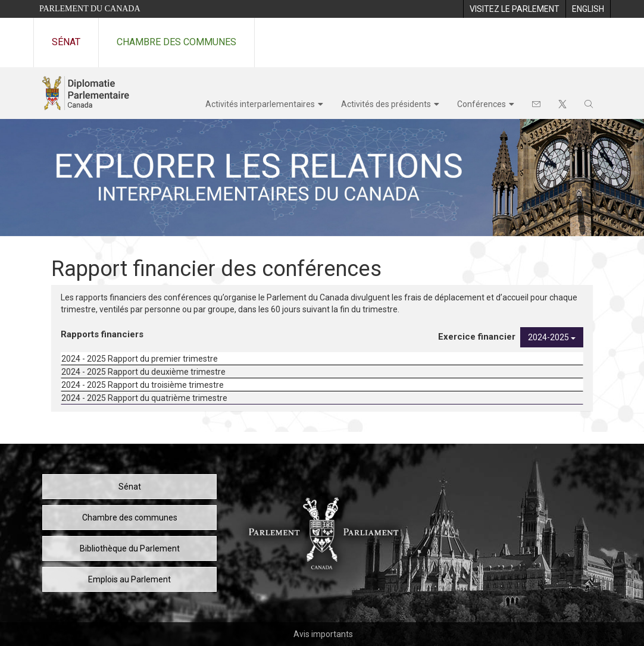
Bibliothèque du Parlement (130, 548)
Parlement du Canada (90, 9)
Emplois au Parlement (129, 579)
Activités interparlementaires (260, 104)
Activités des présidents (386, 104)
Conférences (482, 104)
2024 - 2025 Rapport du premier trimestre (140, 359)
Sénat (66, 42)
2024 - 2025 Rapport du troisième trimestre (143, 385)
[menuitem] (514, 9)
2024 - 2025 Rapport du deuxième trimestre (143, 372)
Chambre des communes (176, 42)
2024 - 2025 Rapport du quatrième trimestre (144, 398)
